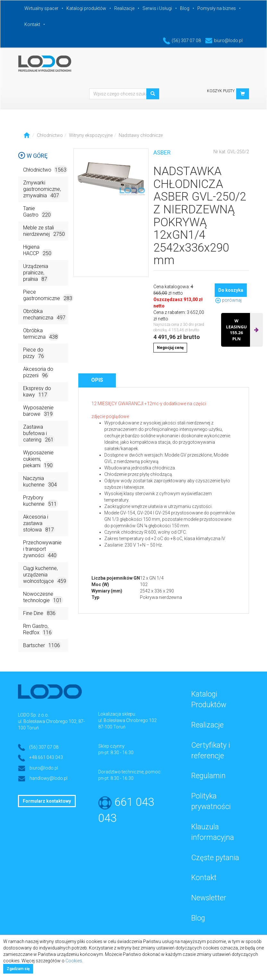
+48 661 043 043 (46, 757)
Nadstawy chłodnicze (141, 135)
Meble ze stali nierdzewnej (45, 231)
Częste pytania (215, 858)
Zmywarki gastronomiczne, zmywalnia (42, 189)
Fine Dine (40, 613)
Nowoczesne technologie (43, 597)
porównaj (228, 300)
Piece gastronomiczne (46, 295)
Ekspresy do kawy (37, 392)
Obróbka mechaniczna (45, 315)
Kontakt (32, 24)
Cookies (74, 961)
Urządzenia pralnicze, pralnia (36, 273)
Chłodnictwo (50, 135)
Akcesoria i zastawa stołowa (39, 524)
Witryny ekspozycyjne (91, 135)
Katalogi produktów (86, 8)
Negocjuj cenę (170, 348)
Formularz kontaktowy (47, 801)
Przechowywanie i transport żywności (42, 549)
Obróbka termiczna (41, 334)
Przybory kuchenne (41, 501)
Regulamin (208, 776)
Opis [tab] (97, 380)
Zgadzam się (18, 969)
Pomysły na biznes (217, 8)
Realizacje (124, 8)
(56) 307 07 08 (182, 40)
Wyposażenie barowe (39, 411)
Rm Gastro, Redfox (38, 630)
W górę (33, 156)
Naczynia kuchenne (41, 482)
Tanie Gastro (38, 212)
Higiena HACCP (38, 250)
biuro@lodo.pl (224, 40)
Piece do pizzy (34, 353)
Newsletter (209, 898)
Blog (185, 8)
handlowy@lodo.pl (48, 778)
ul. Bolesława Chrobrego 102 (127, 720)
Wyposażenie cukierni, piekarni (39, 459)
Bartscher (42, 645)
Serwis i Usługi (157, 8)
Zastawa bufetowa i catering (39, 434)
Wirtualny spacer (41, 8)
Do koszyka (231, 290)
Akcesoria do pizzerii (38, 373)
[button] (243, 94)
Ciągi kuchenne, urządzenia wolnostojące (45, 575)
